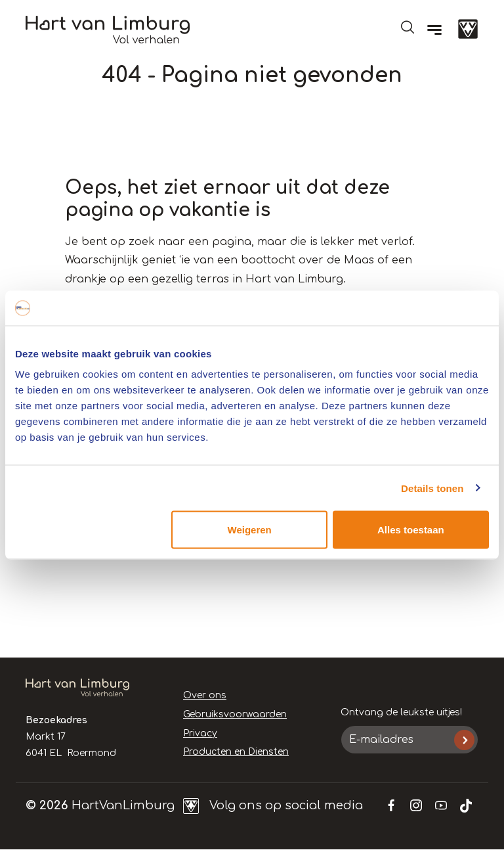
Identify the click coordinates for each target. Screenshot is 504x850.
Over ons (205, 695)
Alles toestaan (411, 530)
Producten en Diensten (236, 752)
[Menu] (434, 30)
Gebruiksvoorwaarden (235, 714)
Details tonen (432, 488)
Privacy (200, 733)
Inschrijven (464, 740)
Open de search (408, 27)
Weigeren (250, 530)
